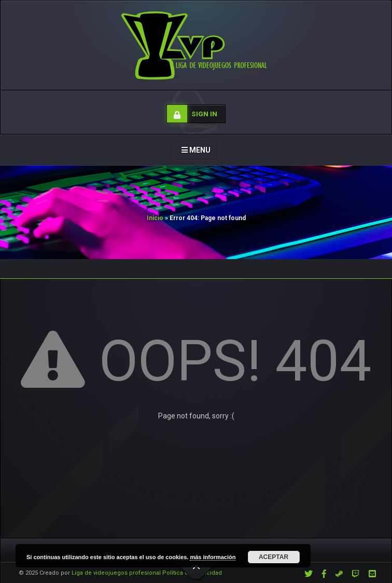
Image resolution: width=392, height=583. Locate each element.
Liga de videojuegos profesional (116, 573)
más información (213, 557)
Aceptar (274, 557)
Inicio (155, 218)
